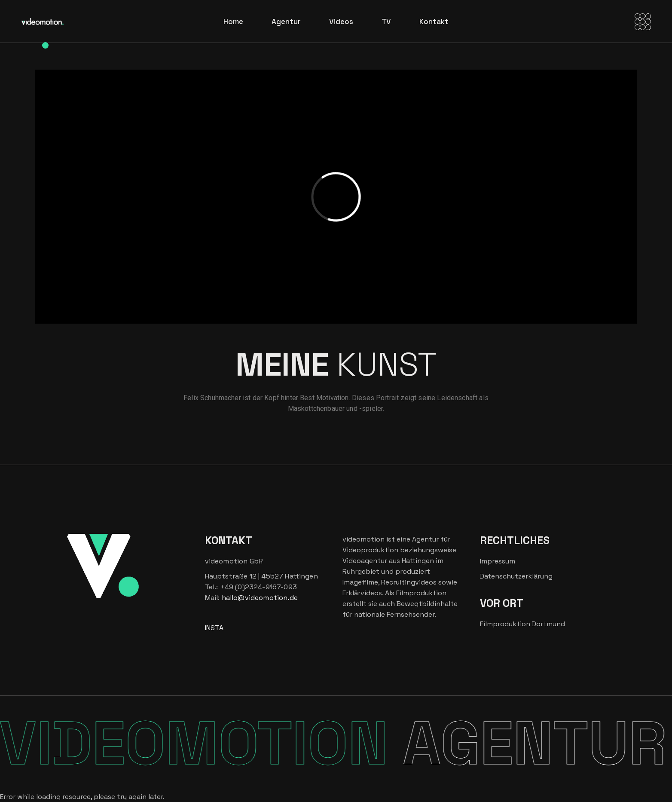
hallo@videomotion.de (260, 598)
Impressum (498, 561)
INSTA (214, 628)
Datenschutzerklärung (516, 576)
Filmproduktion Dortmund (522, 624)
